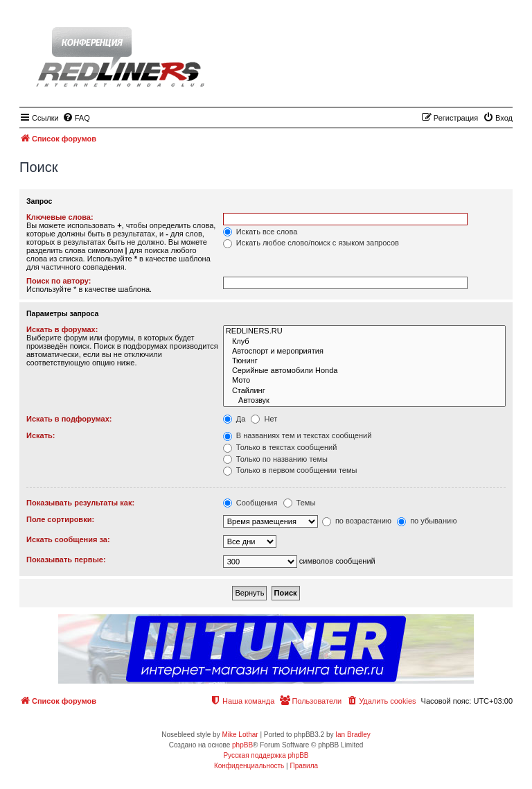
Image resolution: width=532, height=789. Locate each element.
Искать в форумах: (62, 329)
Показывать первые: (66, 560)
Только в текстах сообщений (280, 447)
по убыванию (427, 521)
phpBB (242, 745)
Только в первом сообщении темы (290, 470)
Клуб (364, 342)
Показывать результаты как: (80, 503)
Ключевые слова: (60, 217)
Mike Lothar (240, 735)
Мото (364, 381)
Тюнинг (364, 361)
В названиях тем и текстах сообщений (298, 435)
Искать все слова (260, 232)
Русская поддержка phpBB (266, 755)
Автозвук (364, 401)
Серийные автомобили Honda (364, 371)
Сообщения (250, 503)
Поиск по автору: (59, 281)
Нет (264, 419)
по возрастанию (357, 521)
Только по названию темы (275, 459)
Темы (300, 503)
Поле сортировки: (60, 519)
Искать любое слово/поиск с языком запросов (311, 243)
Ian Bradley (353, 735)
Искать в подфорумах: (69, 419)
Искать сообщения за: (68, 539)
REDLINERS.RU (364, 331)
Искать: (41, 435)
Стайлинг (364, 391)
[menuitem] (76, 118)
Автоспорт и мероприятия (364, 352)
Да (234, 419)
